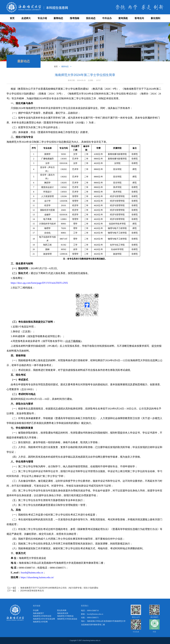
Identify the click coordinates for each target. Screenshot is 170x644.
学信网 (36, 610)
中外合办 (107, 18)
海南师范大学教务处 (65, 616)
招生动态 (91, 18)
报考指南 (75, 18)
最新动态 (65, 66)
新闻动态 (58, 18)
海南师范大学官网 (40, 622)
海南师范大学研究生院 (42, 616)
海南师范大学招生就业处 (67, 619)
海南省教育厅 (38, 613)
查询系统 (123, 18)
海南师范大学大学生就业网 (44, 619)
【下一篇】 (25, 591)
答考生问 (139, 18)
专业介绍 (42, 18)
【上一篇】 (52, 588)
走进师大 (26, 18)
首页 (12, 18)
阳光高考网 (62, 610)
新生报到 (155, 18)
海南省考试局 (63, 613)
